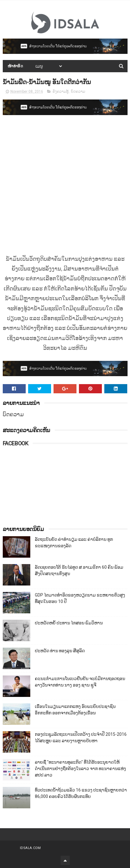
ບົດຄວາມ (78, 92)
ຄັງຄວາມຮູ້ (61, 92)
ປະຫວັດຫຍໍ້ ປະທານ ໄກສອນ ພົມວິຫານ (69, 623)
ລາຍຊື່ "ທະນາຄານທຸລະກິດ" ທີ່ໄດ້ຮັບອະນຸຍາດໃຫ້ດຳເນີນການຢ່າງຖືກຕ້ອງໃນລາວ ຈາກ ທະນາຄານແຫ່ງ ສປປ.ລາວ (80, 769)
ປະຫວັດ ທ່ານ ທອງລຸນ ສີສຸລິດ (60, 651)
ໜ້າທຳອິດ (15, 66)
